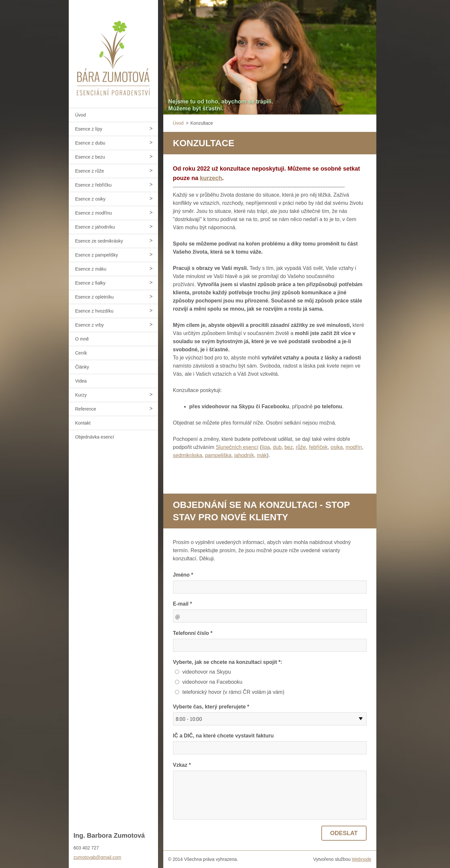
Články (82, 367)
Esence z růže (90, 171)
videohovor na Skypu (207, 672)
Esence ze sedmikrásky (99, 241)
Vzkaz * (182, 765)
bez (289, 447)
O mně (82, 339)
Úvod (81, 115)
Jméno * (183, 575)
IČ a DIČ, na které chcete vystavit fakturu (223, 736)
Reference (86, 409)
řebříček (318, 447)
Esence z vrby (90, 325)
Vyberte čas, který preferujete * (211, 707)
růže (301, 447)
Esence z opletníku (94, 297)
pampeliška (218, 455)
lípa (266, 447)
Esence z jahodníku (95, 227)
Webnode (362, 859)
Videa (81, 381)
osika (336, 447)
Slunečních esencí (237, 447)
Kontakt (83, 423)
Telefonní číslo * (193, 633)
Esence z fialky (90, 283)
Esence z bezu (90, 157)
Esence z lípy (89, 129)
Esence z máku (91, 269)
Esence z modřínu (94, 213)
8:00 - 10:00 (189, 719)
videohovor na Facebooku (212, 682)
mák (262, 455)
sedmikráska (188, 455)
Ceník (81, 353)
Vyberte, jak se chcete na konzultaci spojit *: (228, 662)
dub (277, 447)
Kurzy (81, 395)
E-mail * (183, 604)
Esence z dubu (90, 143)
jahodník (244, 455)
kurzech (211, 178)
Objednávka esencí (95, 437)
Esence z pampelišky (97, 255)
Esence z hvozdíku (94, 311)
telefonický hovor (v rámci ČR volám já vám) (233, 692)
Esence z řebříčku (94, 185)
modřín (354, 447)
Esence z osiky (90, 199)
